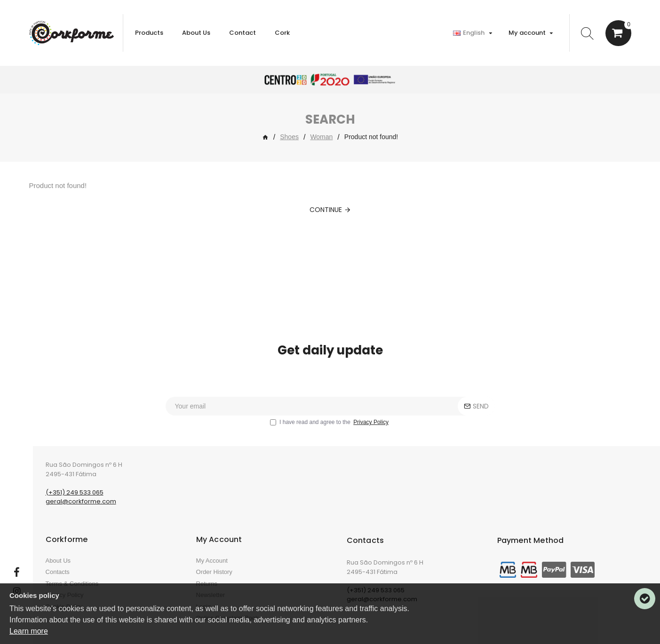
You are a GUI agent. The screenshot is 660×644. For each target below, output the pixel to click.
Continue (326, 210)
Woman (321, 137)
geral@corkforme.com (81, 501)
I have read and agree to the (330, 422)
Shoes (289, 137)
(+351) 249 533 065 (75, 492)
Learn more (29, 631)
